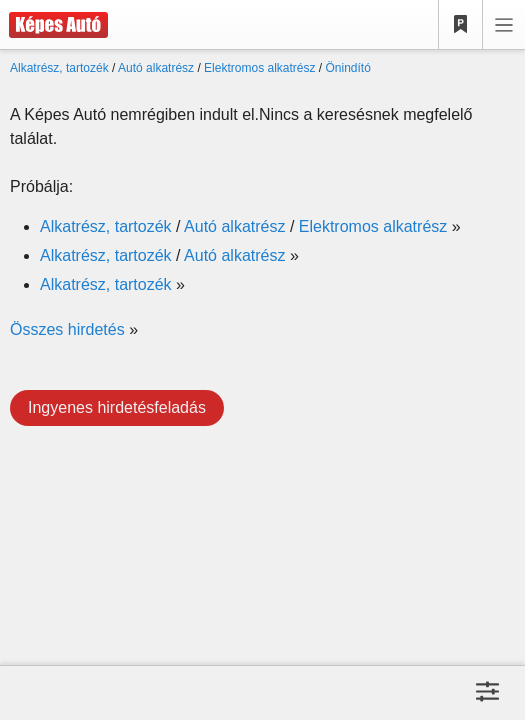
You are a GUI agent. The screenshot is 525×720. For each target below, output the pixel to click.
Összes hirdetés (67, 329)
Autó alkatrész (156, 68)
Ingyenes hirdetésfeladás (117, 407)
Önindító (348, 68)
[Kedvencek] (461, 25)
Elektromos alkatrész (259, 68)
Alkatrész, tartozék (59, 68)
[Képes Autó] (54, 25)
